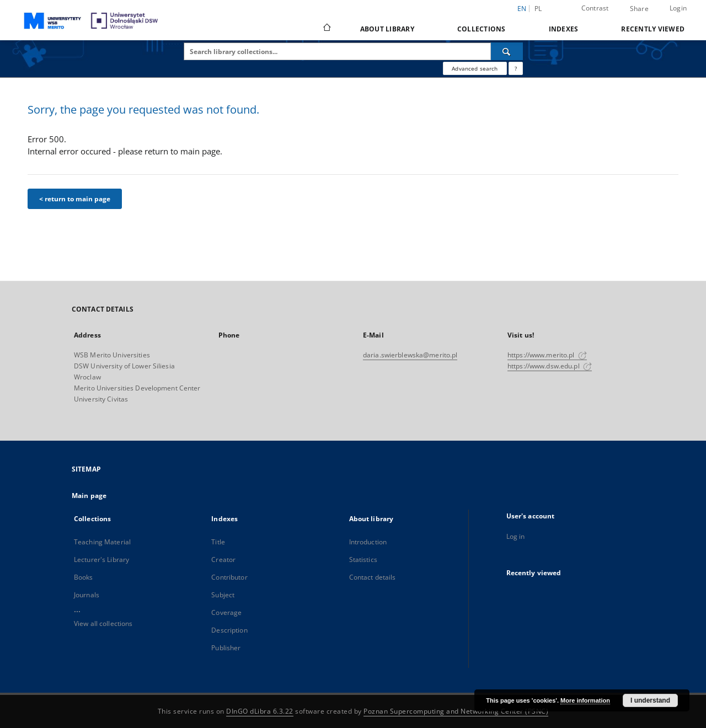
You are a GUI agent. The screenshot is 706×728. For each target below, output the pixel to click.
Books (84, 577)
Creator (223, 560)
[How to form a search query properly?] (516, 68)
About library (387, 29)
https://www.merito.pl (547, 355)
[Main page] (326, 29)
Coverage (226, 612)
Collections (482, 29)
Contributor (229, 577)
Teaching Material (102, 542)
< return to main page (75, 199)
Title (218, 542)
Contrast (595, 8)
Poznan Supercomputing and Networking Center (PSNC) (456, 711)
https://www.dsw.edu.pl (550, 366)
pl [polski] (538, 9)
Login (678, 8)
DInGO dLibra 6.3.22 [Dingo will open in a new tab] (260, 711)
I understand (650, 700)
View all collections (103, 623)
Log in (516, 536)
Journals (87, 595)
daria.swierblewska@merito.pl (410, 355)
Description (229, 630)
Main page (89, 496)
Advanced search (475, 68)
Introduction (368, 542)
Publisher (226, 648)
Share (639, 9)
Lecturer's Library (101, 560)
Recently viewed (653, 29)
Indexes (564, 29)
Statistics (363, 560)
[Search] (507, 51)
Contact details (373, 577)
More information (585, 700)
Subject (223, 595)
